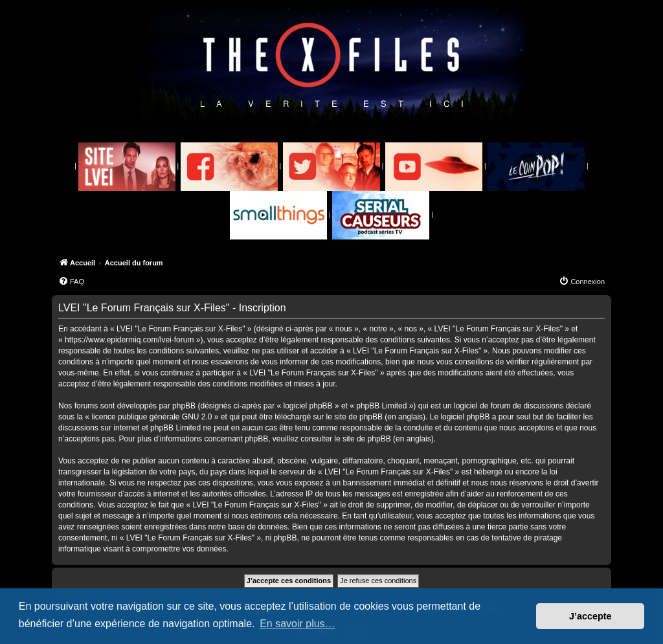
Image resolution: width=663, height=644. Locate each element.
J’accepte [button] (590, 616)
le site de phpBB (354, 417)
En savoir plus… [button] (298, 624)
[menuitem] (71, 282)
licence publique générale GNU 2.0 (152, 417)
